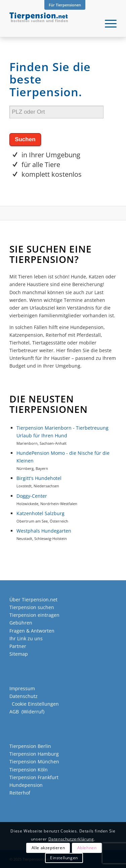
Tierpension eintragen (34, 615)
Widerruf (33, 712)
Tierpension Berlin (30, 746)
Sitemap (19, 654)
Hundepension (26, 785)
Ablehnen (87, 848)
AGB (14, 712)
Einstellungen (64, 858)
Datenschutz (24, 696)
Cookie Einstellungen (35, 704)
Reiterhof (20, 793)
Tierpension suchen (32, 607)
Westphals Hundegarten (44, 531)
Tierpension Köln (29, 770)
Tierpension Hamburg (34, 754)
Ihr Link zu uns (26, 638)
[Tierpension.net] (52, 23)
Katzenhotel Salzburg (40, 513)
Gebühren (21, 623)
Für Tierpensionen (65, 5)
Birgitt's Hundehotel (39, 478)
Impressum (22, 688)
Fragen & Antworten (32, 631)
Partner (18, 646)
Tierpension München (34, 762)
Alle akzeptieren (48, 848)
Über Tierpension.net (33, 600)
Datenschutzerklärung (71, 839)
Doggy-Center (32, 496)
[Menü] (107, 23)
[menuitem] (65, 5)
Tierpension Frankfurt (34, 777)
